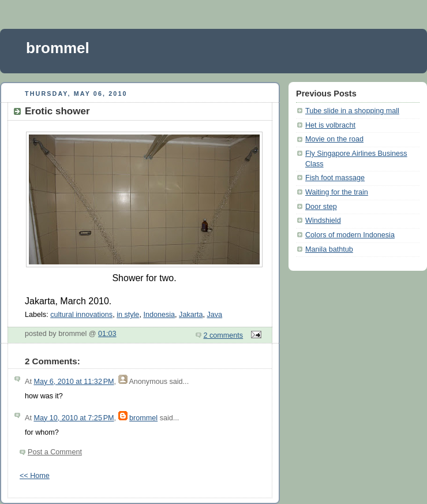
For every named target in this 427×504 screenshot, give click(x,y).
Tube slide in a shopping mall (352, 111)
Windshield (323, 221)
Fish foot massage (335, 178)
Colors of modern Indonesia (350, 235)
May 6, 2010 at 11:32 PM (74, 382)
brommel (58, 48)
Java (214, 315)
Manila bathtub (329, 249)
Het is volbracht (330, 125)
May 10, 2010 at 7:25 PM (74, 418)
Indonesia (159, 315)
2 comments (224, 335)
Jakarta (191, 315)
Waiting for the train (337, 192)
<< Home (35, 476)
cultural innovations (81, 315)
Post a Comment (55, 452)
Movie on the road (334, 139)
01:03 (107, 334)
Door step (321, 207)
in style (128, 315)
